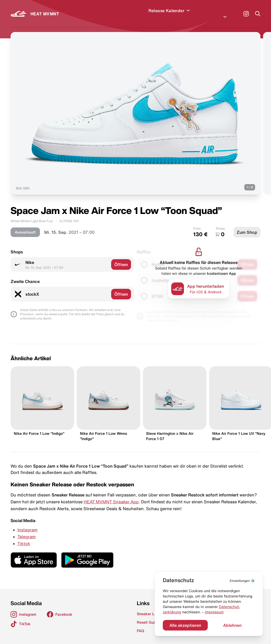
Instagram (28, 523)
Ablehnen (232, 625)
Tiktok (24, 537)
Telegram (27, 530)
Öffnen (121, 258)
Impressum (214, 612)
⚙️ (242, 581)
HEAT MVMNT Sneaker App (111, 495)
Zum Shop (247, 226)
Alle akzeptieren (185, 625)
